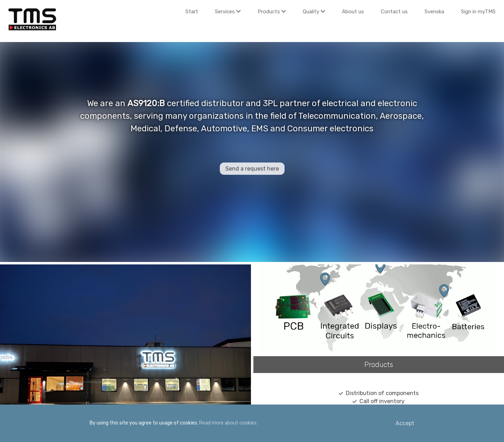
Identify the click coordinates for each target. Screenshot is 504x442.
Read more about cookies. (228, 423)
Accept (405, 423)
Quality (314, 12)
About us (353, 12)
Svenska (434, 12)
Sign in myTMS (478, 12)
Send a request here (252, 169)
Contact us (394, 12)
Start (192, 12)
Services (228, 12)
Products (272, 12)
